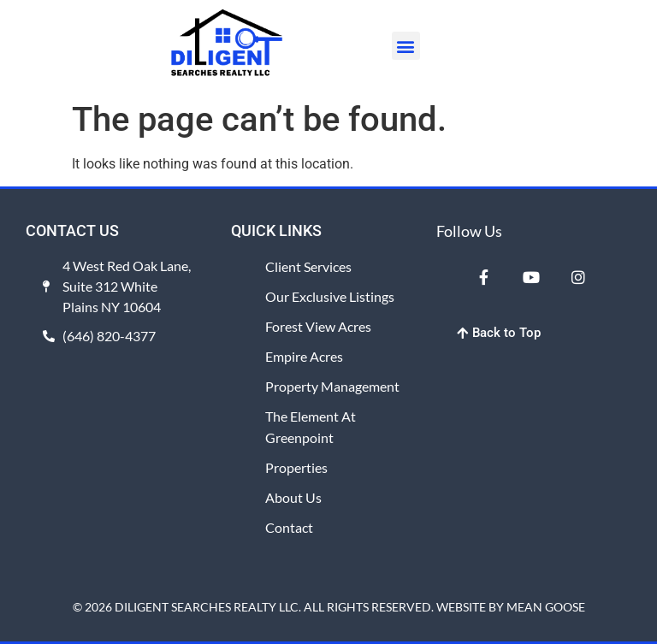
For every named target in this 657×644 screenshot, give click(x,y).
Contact (289, 527)
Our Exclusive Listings (330, 296)
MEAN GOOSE (546, 607)
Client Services (308, 266)
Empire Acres (304, 356)
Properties (296, 467)
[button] (406, 46)
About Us (293, 497)
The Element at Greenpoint (311, 427)
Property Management (332, 386)
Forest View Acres (318, 326)
